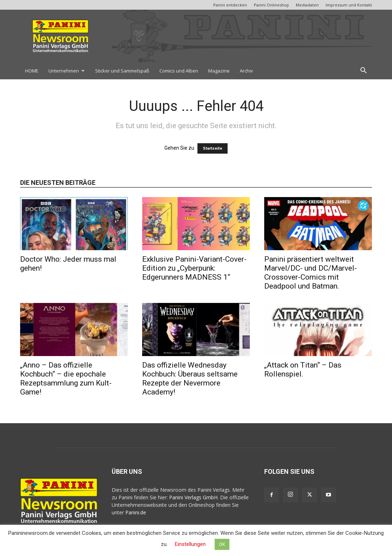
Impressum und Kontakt (349, 5)
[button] (363, 71)
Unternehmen (67, 71)
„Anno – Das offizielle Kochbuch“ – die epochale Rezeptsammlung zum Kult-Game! (66, 379)
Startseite (213, 148)
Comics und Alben (179, 71)
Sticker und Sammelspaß (122, 71)
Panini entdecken (230, 5)
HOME (32, 71)
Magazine (219, 71)
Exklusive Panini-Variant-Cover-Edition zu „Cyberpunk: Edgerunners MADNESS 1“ (194, 268)
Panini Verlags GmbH (193, 497)
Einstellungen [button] (190, 544)
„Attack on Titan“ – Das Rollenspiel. (303, 370)
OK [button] (222, 544)
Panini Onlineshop (271, 5)
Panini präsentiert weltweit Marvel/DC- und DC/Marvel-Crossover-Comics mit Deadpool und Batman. (311, 273)
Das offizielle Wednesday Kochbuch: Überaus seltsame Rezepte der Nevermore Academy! (190, 379)
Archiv (246, 71)
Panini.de (136, 512)
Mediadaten (307, 5)
